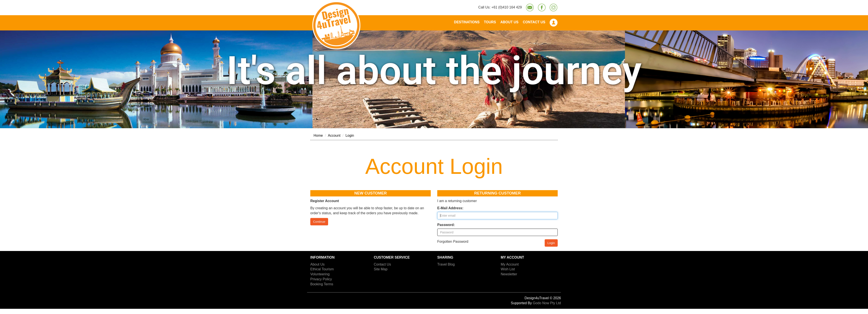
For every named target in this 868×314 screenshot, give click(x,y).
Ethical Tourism (322, 269)
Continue (319, 222)
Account (334, 135)
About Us (510, 22)
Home (318, 135)
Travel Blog (446, 264)
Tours (490, 22)
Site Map (381, 269)
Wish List (508, 269)
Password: (446, 225)
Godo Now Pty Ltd (547, 303)
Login (350, 135)
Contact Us (534, 22)
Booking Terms (322, 284)
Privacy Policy (321, 279)
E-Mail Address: (450, 208)
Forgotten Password (453, 242)
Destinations (467, 22)
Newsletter (509, 274)
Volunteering (320, 274)
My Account (510, 264)
